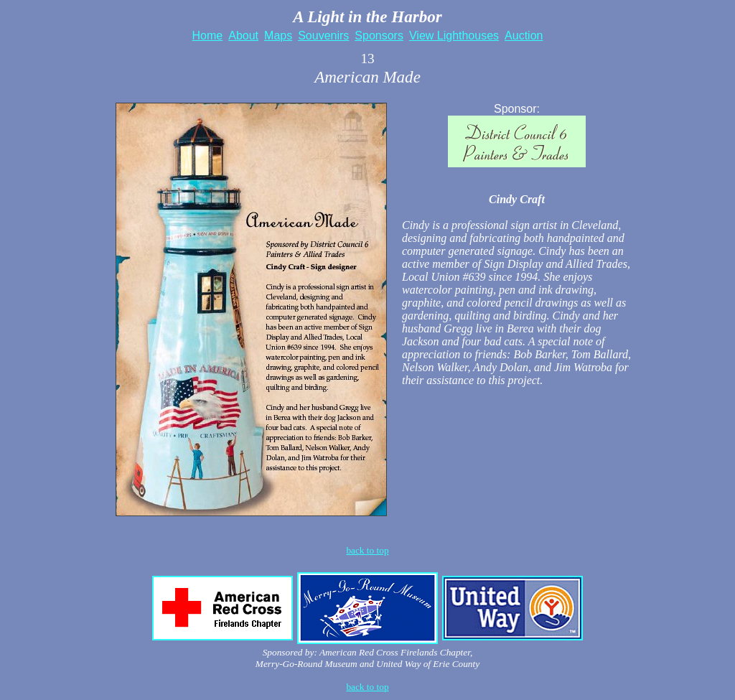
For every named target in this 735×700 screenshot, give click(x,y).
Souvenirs (323, 36)
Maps (278, 36)
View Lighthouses (454, 36)
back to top (367, 687)
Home (208, 36)
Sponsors (379, 36)
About (243, 36)
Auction (524, 36)
